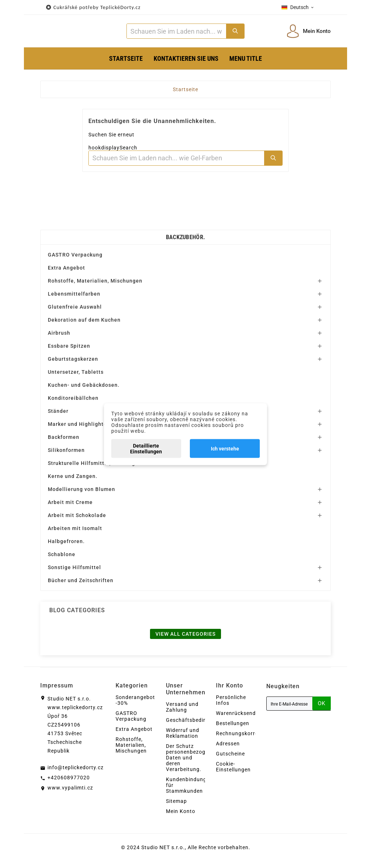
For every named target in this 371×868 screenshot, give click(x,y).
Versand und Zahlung (182, 710)
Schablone (62, 557)
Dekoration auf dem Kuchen (84, 322)
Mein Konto (181, 814)
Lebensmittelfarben (74, 296)
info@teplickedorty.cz (76, 770)
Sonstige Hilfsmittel (74, 570)
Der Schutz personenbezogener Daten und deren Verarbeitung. (191, 760)
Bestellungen (233, 726)
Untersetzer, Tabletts (76, 374)
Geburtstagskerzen (73, 361)
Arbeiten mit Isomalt (75, 531)
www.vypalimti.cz (70, 790)
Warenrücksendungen (244, 716)
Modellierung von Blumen (82, 492)
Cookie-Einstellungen (233, 769)
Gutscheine (230, 756)
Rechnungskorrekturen (245, 736)
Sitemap (176, 804)
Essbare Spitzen (69, 348)
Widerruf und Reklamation (183, 736)
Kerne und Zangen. (73, 479)
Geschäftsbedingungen (196, 723)
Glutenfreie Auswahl (75, 309)
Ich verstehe (225, 448)
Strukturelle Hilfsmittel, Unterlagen (95, 466)
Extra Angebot (66, 270)
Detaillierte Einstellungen (146, 448)
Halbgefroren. (66, 544)
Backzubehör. (186, 240)
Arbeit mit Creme (70, 505)
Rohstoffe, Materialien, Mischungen (95, 283)
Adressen (228, 746)
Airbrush (59, 335)
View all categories (185, 636)
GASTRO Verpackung (75, 257)
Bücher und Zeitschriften (81, 583)
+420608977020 (69, 780)
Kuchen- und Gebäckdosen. (84, 388)
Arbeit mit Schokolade (77, 518)
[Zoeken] (176, 33)
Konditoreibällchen (73, 401)
